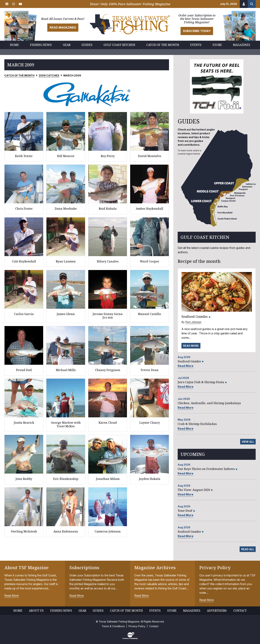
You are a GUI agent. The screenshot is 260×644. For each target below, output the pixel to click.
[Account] (244, 4)
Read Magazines (63, 27)
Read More (191, 346)
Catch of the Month (19, 75)
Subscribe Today (197, 31)
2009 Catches (49, 75)
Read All (248, 549)
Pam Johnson (193, 322)
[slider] (87, 94)
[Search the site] (252, 4)
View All (248, 442)
